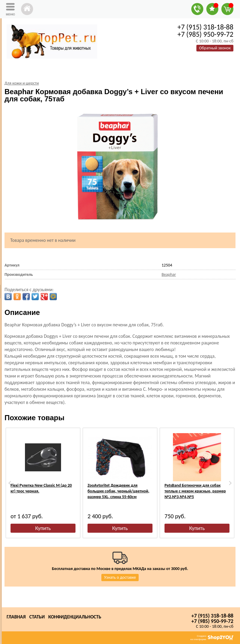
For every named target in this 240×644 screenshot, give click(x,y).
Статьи (37, 617)
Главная (16, 617)
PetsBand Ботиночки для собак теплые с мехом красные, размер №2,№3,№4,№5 (195, 491)
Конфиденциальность (75, 617)
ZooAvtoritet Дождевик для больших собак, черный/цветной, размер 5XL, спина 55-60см (118, 491)
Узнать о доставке (120, 577)
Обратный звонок (215, 48)
